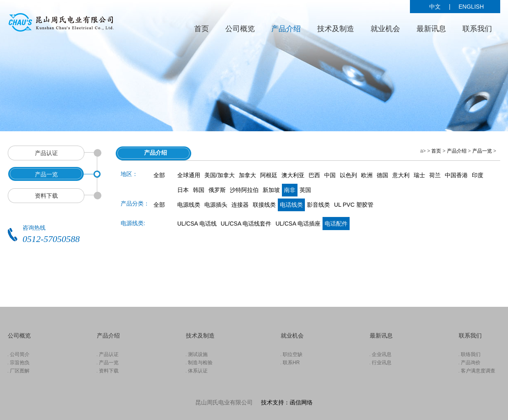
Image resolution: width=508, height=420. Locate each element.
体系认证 (198, 371)
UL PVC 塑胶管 (354, 205)
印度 (478, 175)
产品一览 (482, 151)
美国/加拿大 (220, 175)
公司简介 (20, 354)
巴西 (314, 175)
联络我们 (471, 354)
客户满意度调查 (478, 371)
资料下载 (109, 371)
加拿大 (247, 175)
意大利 (401, 175)
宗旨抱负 (20, 363)
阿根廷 (269, 175)
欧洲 (367, 175)
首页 (201, 29)
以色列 (348, 175)
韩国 (199, 190)
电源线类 (189, 205)
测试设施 (198, 354)
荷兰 (435, 175)
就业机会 (385, 29)
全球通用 (189, 175)
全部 (159, 175)
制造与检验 (200, 363)
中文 (435, 7)
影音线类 (318, 205)
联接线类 (264, 205)
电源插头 (216, 205)
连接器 (240, 205)
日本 (183, 190)
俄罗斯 (217, 190)
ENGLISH (471, 7)
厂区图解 (20, 371)
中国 (330, 175)
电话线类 (291, 205)
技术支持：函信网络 (287, 402)
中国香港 (456, 175)
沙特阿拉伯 (244, 190)
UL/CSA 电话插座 (298, 224)
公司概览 (240, 29)
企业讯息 (382, 354)
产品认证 (109, 354)
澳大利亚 (293, 175)
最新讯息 (431, 29)
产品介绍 (286, 29)
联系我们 (477, 29)
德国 (382, 175)
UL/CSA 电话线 (197, 224)
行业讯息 (382, 363)
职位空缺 (293, 354)
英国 (305, 190)
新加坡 (271, 190)
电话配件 (336, 224)
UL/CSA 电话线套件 (246, 224)
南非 (290, 190)
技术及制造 (336, 29)
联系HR (291, 363)
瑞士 (419, 175)
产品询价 (471, 363)
